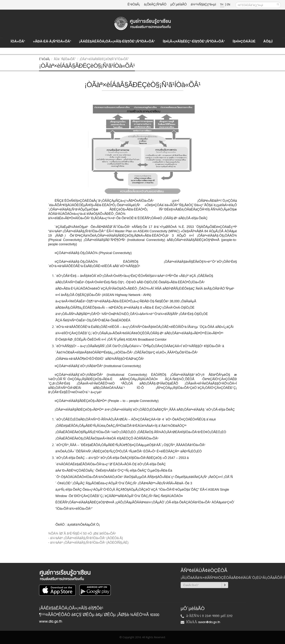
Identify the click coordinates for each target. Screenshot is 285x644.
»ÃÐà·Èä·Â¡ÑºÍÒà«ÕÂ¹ (52, 42)
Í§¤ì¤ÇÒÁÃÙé (244, 42)
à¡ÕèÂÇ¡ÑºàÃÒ (155, 5)
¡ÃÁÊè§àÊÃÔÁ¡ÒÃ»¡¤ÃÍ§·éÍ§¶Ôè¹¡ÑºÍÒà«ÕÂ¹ (117, 42)
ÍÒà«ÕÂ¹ (18, 42)
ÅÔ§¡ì (268, 42)
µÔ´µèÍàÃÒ (179, 5)
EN (228, 5)
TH (222, 5)
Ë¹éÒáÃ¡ (134, 5)
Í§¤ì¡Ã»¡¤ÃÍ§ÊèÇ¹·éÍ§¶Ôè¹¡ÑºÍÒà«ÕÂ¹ (194, 42)
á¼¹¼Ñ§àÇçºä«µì (203, 5)
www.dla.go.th (51, 621)
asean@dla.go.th (209, 622)
